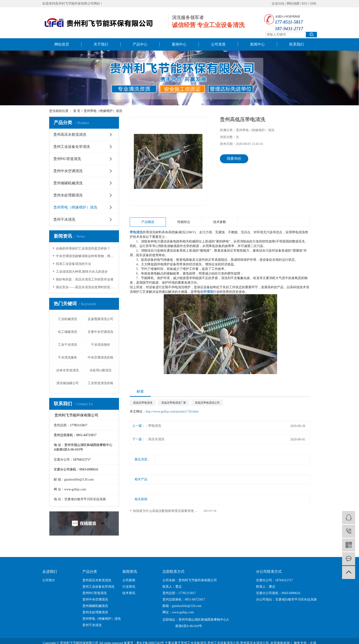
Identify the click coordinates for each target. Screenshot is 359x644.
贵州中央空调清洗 (68, 171)
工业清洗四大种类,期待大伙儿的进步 (82, 272)
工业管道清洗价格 (100, 383)
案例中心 (179, 44)
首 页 (77, 111)
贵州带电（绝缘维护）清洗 (103, 111)
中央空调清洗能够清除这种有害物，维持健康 (86, 256)
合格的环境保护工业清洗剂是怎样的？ (83, 249)
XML (313, 4)
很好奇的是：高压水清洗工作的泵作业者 (85, 279)
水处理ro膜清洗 (100, 370)
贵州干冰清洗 (64, 219)
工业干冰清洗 (67, 345)
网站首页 (62, 44)
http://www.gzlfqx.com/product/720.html (172, 412)
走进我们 (50, 572)
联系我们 (297, 44)
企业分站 (278, 4)
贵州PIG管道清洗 (67, 159)
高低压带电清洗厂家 (174, 403)
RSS (305, 4)
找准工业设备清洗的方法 (73, 264)
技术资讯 (129, 593)
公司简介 (49, 580)
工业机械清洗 (67, 319)
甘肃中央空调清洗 (100, 332)
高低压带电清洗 (143, 403)
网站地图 (293, 4)
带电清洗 (155, 426)
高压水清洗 (156, 439)
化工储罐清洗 (67, 332)
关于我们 (101, 44)
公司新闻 (129, 580)
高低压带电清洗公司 (207, 403)
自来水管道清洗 (67, 370)
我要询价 (234, 159)
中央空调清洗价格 (100, 357)
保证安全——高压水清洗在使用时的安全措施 (86, 287)
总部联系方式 (173, 572)
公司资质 (218, 44)
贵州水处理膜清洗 (68, 195)
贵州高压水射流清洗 (70, 135)
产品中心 (140, 44)
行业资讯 (129, 587)
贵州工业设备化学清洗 (72, 147)
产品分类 (90, 572)
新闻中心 (257, 44)
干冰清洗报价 (100, 345)
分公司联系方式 (269, 572)
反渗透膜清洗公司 (100, 319)
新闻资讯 (130, 572)
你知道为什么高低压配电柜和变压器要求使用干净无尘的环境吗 (175, 511)
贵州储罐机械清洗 (68, 183)
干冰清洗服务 (67, 357)
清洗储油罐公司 (67, 383)
